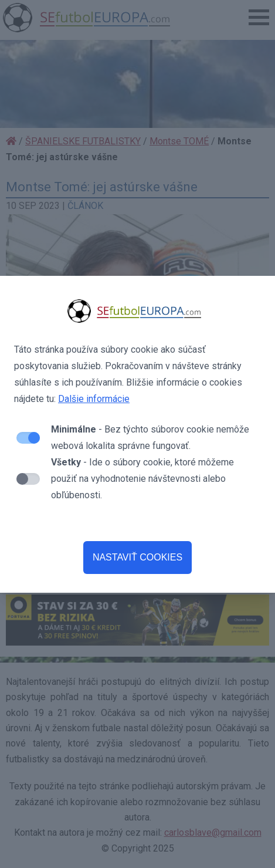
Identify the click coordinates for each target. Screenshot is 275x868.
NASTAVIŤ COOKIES (137, 557)
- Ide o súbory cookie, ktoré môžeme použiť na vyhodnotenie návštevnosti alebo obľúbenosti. (142, 479)
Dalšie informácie (94, 399)
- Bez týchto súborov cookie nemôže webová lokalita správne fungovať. (150, 438)
